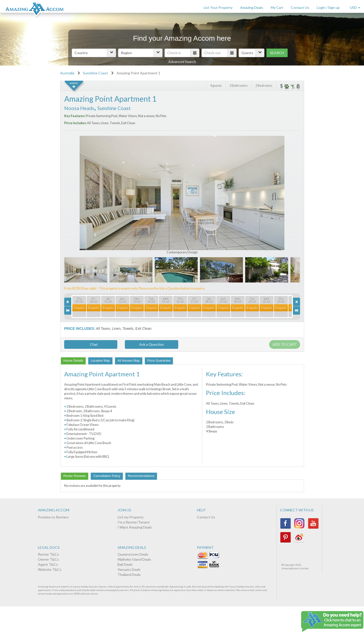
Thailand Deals (129, 574)
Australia (67, 73)
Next (280, 199)
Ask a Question (152, 344)
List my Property (131, 517)
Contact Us (300, 7)
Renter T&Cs (48, 554)
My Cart (277, 7)
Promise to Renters (53, 517)
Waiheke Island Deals (134, 559)
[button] (94, 53)
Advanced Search (182, 62)
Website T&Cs (50, 569)
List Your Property (218, 7)
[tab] (73, 361)
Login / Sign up (328, 7)
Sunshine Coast (95, 73)
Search (277, 53)
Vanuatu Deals (129, 569)
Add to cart (285, 344)
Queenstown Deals (133, 554)
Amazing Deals (252, 7)
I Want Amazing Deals (135, 527)
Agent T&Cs (48, 564)
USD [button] (355, 7)
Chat (91, 344)
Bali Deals (125, 564)
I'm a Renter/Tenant (134, 522)
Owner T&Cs (48, 559)
